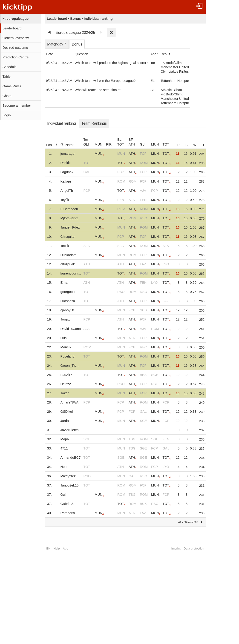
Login (7, 115)
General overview (16, 38)
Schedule (10, 67)
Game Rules (12, 86)
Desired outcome (15, 48)
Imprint (177, 548)
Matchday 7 (57, 44)
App (65, 548)
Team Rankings (94, 123)
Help (57, 548)
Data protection (195, 548)
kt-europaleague (16, 19)
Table (7, 77)
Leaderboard (12, 28)
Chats (7, 96)
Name (67, 145)
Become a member (17, 106)
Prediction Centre (16, 57)
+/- (56, 145)
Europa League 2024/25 (75, 33)
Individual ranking (62, 123)
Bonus (77, 44)
